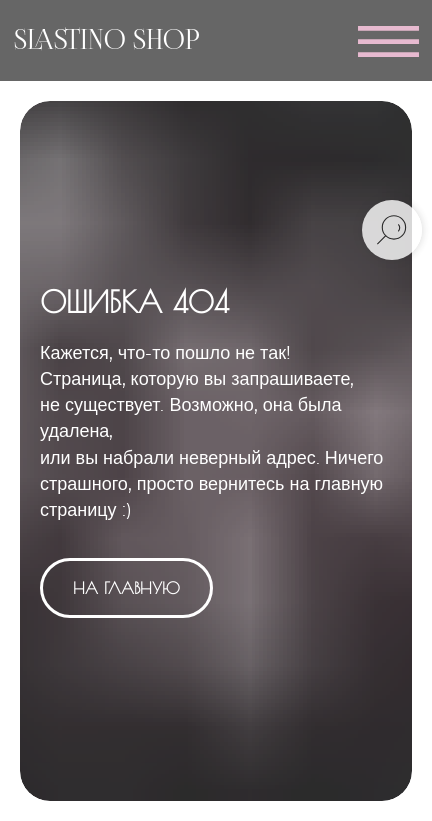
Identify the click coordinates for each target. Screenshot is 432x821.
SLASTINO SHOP (107, 41)
